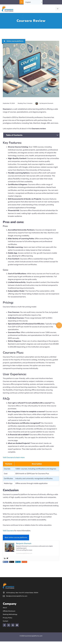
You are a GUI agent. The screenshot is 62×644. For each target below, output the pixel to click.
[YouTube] (17, 625)
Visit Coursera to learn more (14, 457)
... (59, 325)
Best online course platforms (16, 538)
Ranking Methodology (10, 614)
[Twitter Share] (12, 562)
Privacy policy (8, 618)
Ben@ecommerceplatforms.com (17, 596)
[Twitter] (9, 625)
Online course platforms (15, 41)
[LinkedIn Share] (18, 562)
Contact (5, 621)
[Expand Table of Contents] (57, 135)
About (5, 608)
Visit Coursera (8, 531)
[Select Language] (33, 2)
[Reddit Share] (24, 562)
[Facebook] (4, 625)
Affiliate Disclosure (9, 611)
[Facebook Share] (6, 562)
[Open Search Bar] (22, 2)
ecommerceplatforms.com (24, 553)
